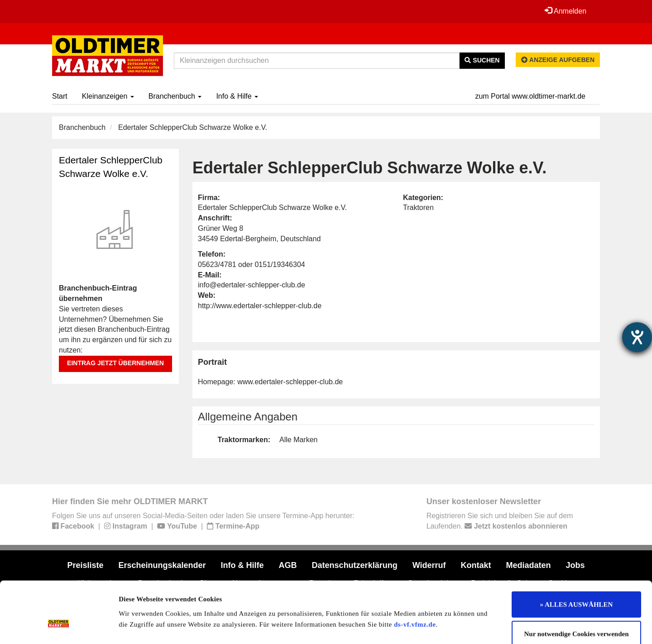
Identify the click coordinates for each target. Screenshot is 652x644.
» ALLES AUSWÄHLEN (577, 555)
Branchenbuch (175, 96)
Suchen (482, 60)
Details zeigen (467, 626)
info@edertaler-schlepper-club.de (252, 285)
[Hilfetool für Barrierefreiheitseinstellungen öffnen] (637, 337)
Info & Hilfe (237, 96)
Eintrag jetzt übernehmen (115, 363)
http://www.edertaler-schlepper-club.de (260, 306)
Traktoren (418, 208)
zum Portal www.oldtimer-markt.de (530, 96)
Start (60, 96)
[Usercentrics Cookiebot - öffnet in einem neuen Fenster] (59, 626)
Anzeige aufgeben (558, 60)
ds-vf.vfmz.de (415, 575)
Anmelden (566, 11)
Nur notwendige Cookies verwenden (577, 585)
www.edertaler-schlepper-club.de (290, 382)
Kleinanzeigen (108, 96)
